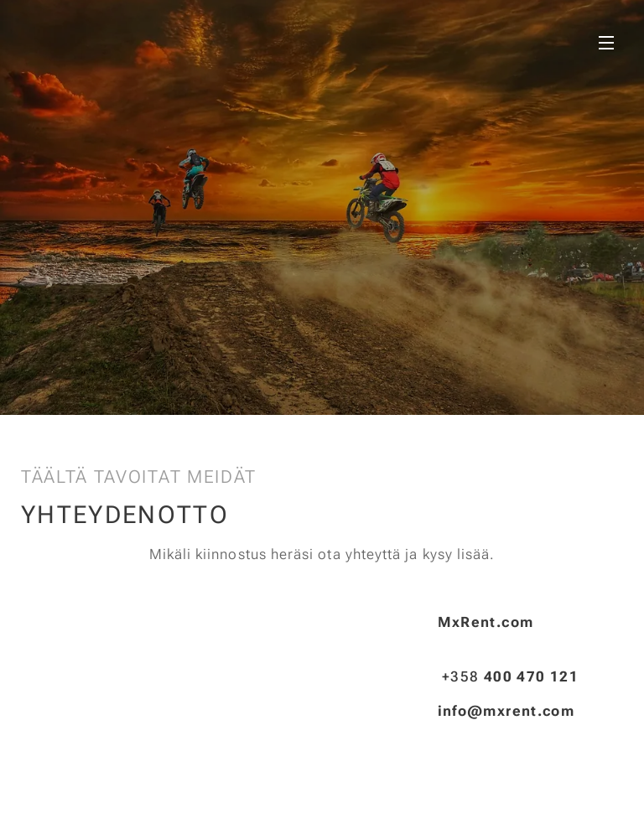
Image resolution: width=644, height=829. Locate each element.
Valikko (606, 43)
